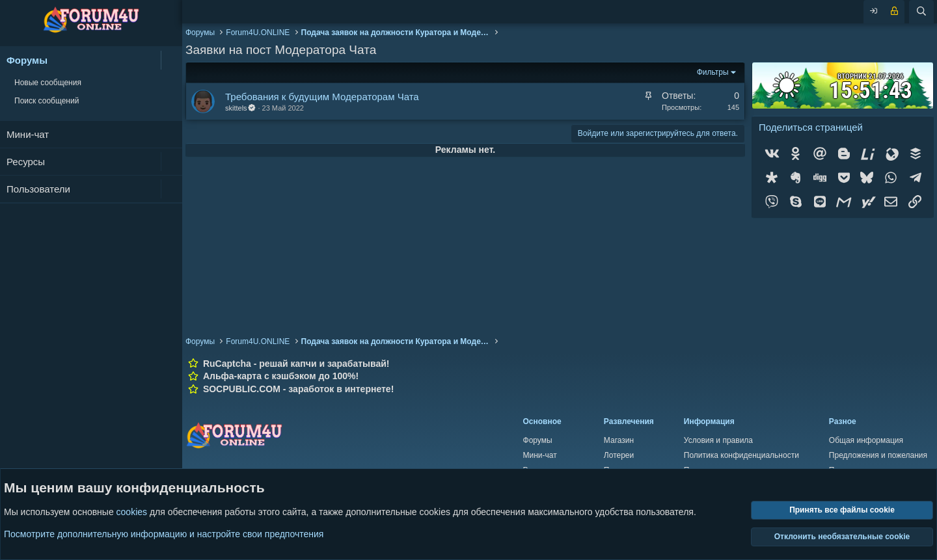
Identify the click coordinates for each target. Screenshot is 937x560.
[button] (171, 60)
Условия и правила (718, 440)
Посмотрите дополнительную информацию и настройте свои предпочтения (164, 534)
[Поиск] (921, 12)
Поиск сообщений (47, 101)
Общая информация (866, 440)
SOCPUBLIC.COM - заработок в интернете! (298, 389)
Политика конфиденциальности (741, 455)
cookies (132, 513)
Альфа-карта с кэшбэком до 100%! (281, 376)
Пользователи (38, 189)
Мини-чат (28, 134)
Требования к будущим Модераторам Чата (322, 97)
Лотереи (619, 455)
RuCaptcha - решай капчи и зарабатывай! (296, 364)
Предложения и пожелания (878, 455)
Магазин (619, 440)
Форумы (27, 60)
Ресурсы (26, 162)
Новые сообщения (48, 83)
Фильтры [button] (713, 72)
